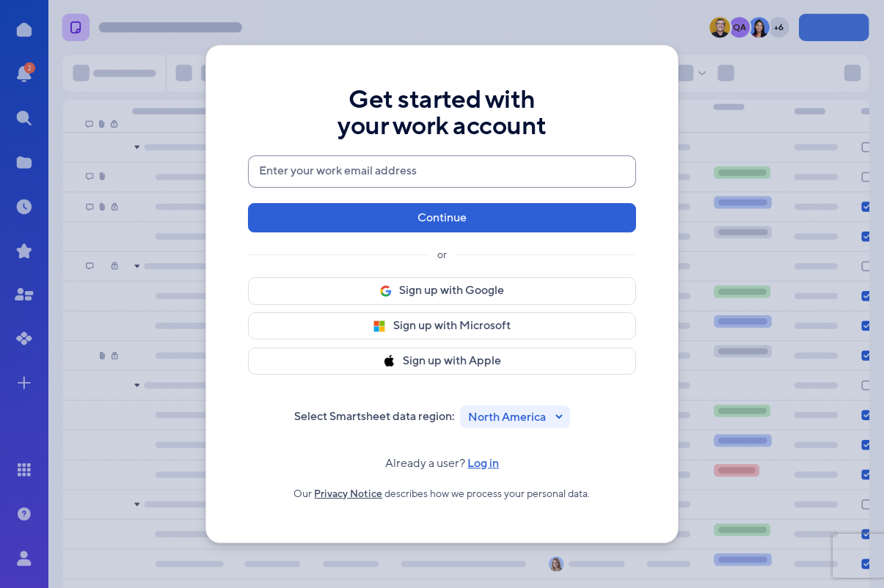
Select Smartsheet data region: (375, 417)
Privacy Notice (348, 497)
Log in (483, 467)
